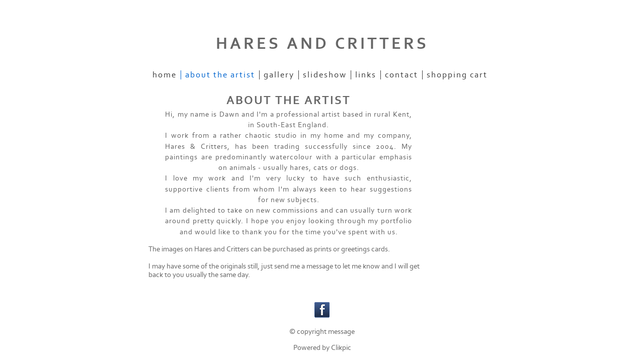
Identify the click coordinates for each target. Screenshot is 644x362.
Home (165, 75)
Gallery (279, 75)
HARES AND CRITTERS (322, 44)
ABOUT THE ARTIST (220, 75)
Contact (401, 75)
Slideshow (325, 75)
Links (366, 75)
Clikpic (341, 348)
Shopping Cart (457, 75)
